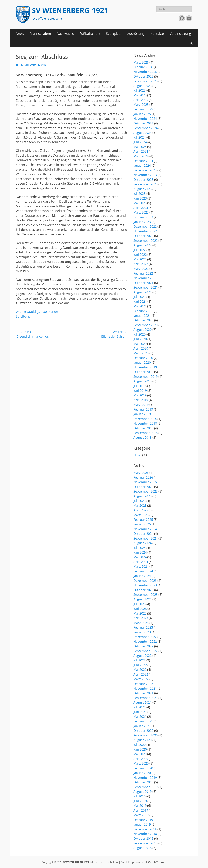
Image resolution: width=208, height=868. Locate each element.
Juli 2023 (139, 194)
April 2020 (141, 348)
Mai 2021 (140, 306)
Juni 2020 (140, 339)
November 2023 (145, 175)
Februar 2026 (143, 67)
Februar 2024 (143, 161)
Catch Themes (157, 862)
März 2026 (141, 62)
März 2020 (141, 353)
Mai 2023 (140, 203)
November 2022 (145, 231)
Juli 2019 (139, 386)
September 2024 (146, 128)
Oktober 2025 (143, 76)
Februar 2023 (143, 217)
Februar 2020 (143, 358)
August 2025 (142, 86)
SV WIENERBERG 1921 (70, 11)
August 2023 (142, 189)
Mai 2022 (140, 259)
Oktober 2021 (143, 283)
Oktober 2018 (143, 428)
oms (44, 65)
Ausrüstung (136, 34)
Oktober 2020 (143, 320)
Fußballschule (90, 34)
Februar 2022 (143, 273)
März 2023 (141, 212)
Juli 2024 (139, 137)
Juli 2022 (139, 250)
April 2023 (141, 208)
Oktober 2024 (143, 123)
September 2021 (146, 287)
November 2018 (145, 423)
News (20, 34)
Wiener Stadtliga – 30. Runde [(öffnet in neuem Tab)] (37, 312)
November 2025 (145, 72)
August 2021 (142, 292)
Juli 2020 (139, 334)
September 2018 (146, 433)
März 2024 (141, 156)
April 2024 (141, 151)
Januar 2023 (142, 222)
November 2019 (145, 367)
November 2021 (145, 278)
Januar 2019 (142, 414)
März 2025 (141, 105)
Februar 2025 (143, 109)
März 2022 (141, 269)
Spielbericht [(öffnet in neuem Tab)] (25, 316)
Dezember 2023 (145, 170)
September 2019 (146, 377)
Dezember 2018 (145, 419)
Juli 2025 (139, 90)
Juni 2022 (140, 255)
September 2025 (146, 81)
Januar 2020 (142, 362)
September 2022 (146, 241)
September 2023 (146, 184)
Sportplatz (114, 34)
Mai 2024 (140, 147)
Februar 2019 (143, 409)
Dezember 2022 (145, 226)
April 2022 (141, 264)
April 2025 (141, 100)
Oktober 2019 (143, 372)
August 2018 (142, 438)
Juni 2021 (140, 302)
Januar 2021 (142, 316)
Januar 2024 (142, 166)
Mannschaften (40, 34)
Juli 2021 (139, 297)
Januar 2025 (142, 114)
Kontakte (157, 34)
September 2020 (146, 325)
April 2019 (141, 400)
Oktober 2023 (143, 180)
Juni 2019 (140, 391)
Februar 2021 (143, 311)
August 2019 (142, 381)
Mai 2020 (140, 344)
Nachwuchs (65, 34)
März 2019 (141, 405)
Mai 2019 (140, 395)
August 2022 (142, 245)
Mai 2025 (140, 95)
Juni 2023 (140, 198)
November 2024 (145, 119)
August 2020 (142, 330)
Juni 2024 (140, 142)
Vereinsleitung (180, 34)
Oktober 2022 (143, 236)
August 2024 (142, 133)
